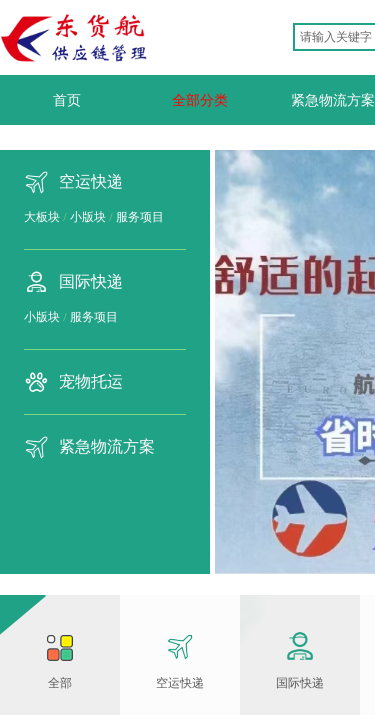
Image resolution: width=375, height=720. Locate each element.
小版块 (88, 217)
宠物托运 (91, 381)
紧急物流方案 (107, 446)
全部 (60, 683)
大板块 (42, 217)
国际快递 (91, 281)
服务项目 (140, 217)
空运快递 (91, 181)
